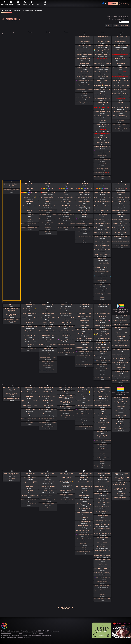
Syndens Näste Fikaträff (66, 388)
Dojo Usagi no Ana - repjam (12, 399)
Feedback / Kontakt (38, 635)
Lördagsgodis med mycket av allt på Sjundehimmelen (102, 272)
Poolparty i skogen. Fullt (102, 511)
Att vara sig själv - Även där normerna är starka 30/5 (102, 507)
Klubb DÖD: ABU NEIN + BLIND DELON (84, 526)
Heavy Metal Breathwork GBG (121, 210)
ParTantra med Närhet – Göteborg (102, 59)
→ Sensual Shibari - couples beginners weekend (121, 184)
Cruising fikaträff (102, 489)
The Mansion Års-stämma (102, 405)
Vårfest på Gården (102, 81)
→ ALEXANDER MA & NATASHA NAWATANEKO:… (121, 484)
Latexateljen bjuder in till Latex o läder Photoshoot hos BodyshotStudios (121, 219)
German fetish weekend (48, 309)
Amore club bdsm (102, 542)
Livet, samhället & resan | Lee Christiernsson (84, 486)
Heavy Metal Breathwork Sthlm (66, 331)
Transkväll (48, 201)
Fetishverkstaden (121, 63)
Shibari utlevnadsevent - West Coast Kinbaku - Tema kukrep (102, 72)
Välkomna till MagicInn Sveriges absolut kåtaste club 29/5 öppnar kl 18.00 (84, 539)
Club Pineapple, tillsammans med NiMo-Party (102, 285)
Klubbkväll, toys (84, 343)
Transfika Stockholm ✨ (30, 197)
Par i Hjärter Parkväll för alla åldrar (84, 98)
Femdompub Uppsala (84, 201)
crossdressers (55, 631)
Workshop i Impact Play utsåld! (102, 206)
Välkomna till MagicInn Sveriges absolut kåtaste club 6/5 (48, 219)
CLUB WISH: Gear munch (48, 327)
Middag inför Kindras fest (102, 524)
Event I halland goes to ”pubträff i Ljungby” (102, 90)
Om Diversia (24, 635)
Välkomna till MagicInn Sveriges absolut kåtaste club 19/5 (30, 418)
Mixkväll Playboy (102, 259)
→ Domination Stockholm (102, 41)
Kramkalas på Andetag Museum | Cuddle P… (66, 490)
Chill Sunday (121, 120)
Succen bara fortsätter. (102, 168)
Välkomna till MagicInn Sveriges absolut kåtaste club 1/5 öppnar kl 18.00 (84, 89)
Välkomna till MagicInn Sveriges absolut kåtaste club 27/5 (48, 499)
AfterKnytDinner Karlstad (84, 59)
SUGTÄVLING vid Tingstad (121, 245)
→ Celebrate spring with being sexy (121, 54)
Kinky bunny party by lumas (102, 586)
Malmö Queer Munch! (48, 340)
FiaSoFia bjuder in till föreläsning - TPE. (102, 423)
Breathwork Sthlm (30, 410)
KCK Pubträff (84, 517)
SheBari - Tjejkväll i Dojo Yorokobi (102, 219)
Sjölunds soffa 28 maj (66, 485)
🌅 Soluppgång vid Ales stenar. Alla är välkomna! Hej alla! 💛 (102, 50)
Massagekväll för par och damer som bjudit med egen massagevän (66, 223)
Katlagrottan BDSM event (102, 551)
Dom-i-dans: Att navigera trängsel (102, 529)
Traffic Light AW (84, 543)
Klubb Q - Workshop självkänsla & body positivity (30, 482)
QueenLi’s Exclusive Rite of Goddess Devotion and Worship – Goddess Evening (102, 250)
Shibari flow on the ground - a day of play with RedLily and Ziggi (102, 63)
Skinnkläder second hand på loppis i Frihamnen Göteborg (102, 68)
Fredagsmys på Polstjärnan (84, 68)
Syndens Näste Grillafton (102, 347)
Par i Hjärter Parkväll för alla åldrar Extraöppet (48, 370)
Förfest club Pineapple (84, 232)
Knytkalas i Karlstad (48, 322)
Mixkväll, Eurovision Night (102, 369)
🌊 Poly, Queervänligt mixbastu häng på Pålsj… (66, 396)
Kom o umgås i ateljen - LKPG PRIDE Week (12, 388)
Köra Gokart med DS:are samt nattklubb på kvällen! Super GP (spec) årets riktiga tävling (102, 520)
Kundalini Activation (121, 232)
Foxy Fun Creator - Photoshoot (30, 504)
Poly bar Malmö (30, 331)
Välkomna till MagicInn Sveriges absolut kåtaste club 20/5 (48, 423)
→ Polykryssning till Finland (102, 313)
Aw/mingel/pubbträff (84, 41)
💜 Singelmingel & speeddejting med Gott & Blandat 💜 (66, 340)
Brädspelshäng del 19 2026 (121, 81)
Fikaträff (121, 103)
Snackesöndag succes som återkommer (121, 125)
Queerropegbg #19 (84, 500)
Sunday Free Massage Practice (121, 363)
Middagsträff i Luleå (48, 335)
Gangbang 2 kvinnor (48, 366)
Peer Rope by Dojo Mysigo (84, 330)
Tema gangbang (30, 423)
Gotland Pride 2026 (48, 305)
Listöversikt (17, 10)
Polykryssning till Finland (84, 313)
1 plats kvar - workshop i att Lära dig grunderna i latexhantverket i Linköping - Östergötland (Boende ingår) (102, 325)
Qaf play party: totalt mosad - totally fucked (102, 356)
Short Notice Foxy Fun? (121, 129)
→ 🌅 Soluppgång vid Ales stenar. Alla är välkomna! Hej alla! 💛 (121, 46)
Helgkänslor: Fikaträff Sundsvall (102, 338)
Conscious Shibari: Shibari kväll (102, 223)
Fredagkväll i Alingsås (84, 508)
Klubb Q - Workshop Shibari (66, 197)
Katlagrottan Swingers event (102, 160)
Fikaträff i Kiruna (121, 98)
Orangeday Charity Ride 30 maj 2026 (102, 486)
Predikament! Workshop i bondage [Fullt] (121, 228)
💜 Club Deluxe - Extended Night (84, 81)
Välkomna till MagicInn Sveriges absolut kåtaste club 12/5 (30, 349)
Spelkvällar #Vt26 (48, 401)
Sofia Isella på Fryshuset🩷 (102, 321)
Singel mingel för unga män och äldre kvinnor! (102, 232)
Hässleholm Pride (102, 396)
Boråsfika (12, 305)
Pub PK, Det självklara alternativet (12, 309)
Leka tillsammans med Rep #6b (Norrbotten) (102, 201)
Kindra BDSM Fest (102, 546)
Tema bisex (84, 360)
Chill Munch (121, 420)
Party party (84, 418)
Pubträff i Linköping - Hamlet (84, 76)
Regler (30, 635)
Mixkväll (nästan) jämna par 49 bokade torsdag (84, 102)
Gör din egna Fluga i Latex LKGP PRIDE (48, 396)
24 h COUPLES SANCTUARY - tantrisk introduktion (102, 502)
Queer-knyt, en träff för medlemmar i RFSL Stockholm (102, 401)
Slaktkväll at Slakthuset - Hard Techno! (102, 147)
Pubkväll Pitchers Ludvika (30, 318)
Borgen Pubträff (66, 210)
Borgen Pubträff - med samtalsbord (66, 402)
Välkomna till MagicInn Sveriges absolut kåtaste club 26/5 (30, 499)
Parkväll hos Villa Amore (102, 457)
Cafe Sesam (30, 201)
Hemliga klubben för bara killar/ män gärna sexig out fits (30, 228)
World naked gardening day (102, 54)
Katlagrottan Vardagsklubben (84, 85)
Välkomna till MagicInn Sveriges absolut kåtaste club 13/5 (48, 357)
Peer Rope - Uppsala (121, 215)
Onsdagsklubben (48, 349)
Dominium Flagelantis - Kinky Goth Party (102, 112)
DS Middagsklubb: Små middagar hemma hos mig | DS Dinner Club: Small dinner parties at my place (102, 46)
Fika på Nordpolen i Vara (121, 498)
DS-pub (84, 396)
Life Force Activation (121, 415)
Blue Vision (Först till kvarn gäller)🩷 (121, 380)
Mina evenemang (28, 10)
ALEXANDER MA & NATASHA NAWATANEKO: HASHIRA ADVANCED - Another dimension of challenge (102, 494)
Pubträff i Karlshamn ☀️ (66, 481)
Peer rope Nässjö (102, 410)
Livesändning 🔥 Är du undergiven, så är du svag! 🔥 (102, 85)
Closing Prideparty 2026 (102, 498)
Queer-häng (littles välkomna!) (121, 350)
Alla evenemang (7, 11)
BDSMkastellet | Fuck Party (102, 98)
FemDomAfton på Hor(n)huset (30, 392)
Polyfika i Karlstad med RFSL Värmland (30, 313)
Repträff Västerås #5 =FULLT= (121, 94)
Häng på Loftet (102, 215)
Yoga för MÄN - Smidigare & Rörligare (48, 206)
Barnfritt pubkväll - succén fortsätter (121, 241)
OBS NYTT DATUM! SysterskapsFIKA (121, 68)
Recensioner (39, 10)
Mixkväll (102, 297)
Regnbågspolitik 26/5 (30, 478)
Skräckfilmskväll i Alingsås (102, 241)
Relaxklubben (48, 227)
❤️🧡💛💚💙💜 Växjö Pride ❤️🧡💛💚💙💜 (30, 193)
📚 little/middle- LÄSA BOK (48, 193)
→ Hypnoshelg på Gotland (102, 478)
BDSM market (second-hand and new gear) (84, 50)
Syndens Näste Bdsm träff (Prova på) (102, 555)
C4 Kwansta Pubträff (84, 210)
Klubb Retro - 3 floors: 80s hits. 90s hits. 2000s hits (102, 568)
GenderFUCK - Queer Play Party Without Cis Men (84, 405)
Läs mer (41, 633)
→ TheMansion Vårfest (102, 37)
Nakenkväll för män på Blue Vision (66, 215)
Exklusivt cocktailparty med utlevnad (102, 107)
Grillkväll (84, 491)
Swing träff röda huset (102, 164)
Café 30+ (66, 193)
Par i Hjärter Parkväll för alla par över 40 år (66, 227)
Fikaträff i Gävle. (30, 215)
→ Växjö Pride (48, 184)
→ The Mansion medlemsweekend (102, 388)
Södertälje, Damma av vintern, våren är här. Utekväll (102, 116)
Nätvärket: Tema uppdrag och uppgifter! (102, 94)
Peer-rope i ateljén (84, 495)
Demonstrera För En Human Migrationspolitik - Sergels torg (121, 223)
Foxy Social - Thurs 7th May (66, 219)
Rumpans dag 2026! (66, 313)
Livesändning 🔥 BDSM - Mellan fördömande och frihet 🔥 (102, 343)
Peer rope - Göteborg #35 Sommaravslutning (121, 358)
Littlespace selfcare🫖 (121, 59)
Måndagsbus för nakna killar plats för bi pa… (12, 190)
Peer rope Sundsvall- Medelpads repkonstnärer (30, 327)
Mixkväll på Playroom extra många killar (84, 206)
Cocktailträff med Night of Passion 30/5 (102, 533)
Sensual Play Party (66, 201)
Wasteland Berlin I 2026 (121, 428)
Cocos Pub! (102, 120)
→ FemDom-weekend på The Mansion (102, 482)
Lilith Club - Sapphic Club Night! (84, 530)
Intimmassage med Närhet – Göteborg (121, 72)
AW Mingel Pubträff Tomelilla (84, 197)
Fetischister (46, 631)
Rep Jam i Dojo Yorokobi (121, 90)
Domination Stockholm (84, 46)
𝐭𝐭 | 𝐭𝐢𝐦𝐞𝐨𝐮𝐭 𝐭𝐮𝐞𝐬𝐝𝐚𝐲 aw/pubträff (30, 401)
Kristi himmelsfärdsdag (66, 348)
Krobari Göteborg (48, 405)
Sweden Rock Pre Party (102, 125)
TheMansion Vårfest (84, 37)
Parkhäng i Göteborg (102, 352)
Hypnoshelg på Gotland (84, 478)
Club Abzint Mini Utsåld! (102, 263)
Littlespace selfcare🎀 (121, 188)
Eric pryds (84, 215)
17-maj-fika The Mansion (121, 372)
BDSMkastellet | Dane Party (102, 237)
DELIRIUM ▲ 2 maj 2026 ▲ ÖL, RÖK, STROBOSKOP (102, 138)
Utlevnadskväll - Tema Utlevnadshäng (48, 331)
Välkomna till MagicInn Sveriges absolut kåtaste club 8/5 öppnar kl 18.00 (84, 223)
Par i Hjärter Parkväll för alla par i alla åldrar (84, 236)
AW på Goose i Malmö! (84, 316)
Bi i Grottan (102, 316)
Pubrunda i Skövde (102, 432)
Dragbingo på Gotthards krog (30, 495)
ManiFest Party (102, 564)
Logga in (113, 3)
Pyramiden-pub (30, 340)
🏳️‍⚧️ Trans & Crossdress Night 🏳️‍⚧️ (102, 276)
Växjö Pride (30, 188)
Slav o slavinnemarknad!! (102, 254)
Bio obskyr (12, 479)
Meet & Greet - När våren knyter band (66, 318)
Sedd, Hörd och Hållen (102, 330)
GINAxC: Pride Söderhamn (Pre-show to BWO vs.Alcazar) (102, 573)
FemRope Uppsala (66, 335)
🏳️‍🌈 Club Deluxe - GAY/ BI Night (102, 360)
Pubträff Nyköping (84, 321)
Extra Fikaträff (66, 206)
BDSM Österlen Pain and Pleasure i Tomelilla (102, 228)
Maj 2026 (11, 19)
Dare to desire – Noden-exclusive (48, 344)
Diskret (14, 637)
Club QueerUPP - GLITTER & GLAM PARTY (102, 267)
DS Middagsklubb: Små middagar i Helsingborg (102, 392)
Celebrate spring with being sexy (102, 134)
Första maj (84, 94)
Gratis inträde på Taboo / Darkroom (48, 210)
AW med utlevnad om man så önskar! (84, 513)
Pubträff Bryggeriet (102, 103)
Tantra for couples (102, 516)
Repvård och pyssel (84, 193)
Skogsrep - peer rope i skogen (121, 345)
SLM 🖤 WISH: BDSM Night (121, 116)
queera (20, 633)
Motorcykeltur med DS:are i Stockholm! (121, 76)
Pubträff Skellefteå (84, 63)
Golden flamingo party (84, 334)
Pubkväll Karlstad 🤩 (84, 392)
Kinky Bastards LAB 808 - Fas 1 (84, 347)
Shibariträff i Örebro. (30, 335)
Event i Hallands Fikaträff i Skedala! (12, 185)
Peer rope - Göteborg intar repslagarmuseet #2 (121, 341)
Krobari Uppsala (102, 418)
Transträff (30, 491)
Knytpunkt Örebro (66, 322)
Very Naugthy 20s (102, 436)
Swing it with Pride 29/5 (84, 522)
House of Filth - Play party (48, 486)
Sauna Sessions (121, 424)
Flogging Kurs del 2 (102, 76)
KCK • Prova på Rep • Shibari (121, 85)
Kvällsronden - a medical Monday (12, 315)
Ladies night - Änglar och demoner (102, 560)
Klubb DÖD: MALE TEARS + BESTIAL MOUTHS (48, 410)
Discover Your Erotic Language (84, 72)
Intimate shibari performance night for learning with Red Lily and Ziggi (66, 327)
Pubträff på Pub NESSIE (48, 318)
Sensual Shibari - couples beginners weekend (102, 193)
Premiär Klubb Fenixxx (102, 142)
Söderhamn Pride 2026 (48, 473)
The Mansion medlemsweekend (84, 388)
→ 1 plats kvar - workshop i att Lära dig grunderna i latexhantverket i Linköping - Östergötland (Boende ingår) (121, 328)
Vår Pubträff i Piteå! (102, 538)
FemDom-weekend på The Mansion (84, 482)
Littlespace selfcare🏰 (121, 332)
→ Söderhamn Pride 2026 (66, 473)
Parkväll (84, 240)
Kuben (30, 219)
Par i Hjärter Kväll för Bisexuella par (66, 417)
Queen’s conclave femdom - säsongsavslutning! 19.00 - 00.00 (102, 245)
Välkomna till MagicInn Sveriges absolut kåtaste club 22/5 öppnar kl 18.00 (84, 414)
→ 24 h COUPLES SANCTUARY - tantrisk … (121, 489)
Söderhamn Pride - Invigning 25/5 (12, 474)
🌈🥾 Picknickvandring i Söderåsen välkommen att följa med (102, 334)
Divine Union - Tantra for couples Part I (102, 414)
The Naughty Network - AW (84, 54)
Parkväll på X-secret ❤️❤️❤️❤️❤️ (102, 172)
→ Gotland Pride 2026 (66, 305)
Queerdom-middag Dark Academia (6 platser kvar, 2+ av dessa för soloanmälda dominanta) (121, 376)
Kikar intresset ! (102, 129)
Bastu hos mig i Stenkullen (84, 338)
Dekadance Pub (84, 325)
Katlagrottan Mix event (102, 449)
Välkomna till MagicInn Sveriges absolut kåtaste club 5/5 (30, 223)
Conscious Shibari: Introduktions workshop (102, 210)
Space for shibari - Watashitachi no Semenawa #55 (121, 201)
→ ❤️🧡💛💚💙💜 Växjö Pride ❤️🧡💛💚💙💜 (48, 188)
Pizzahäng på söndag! (121, 112)
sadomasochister (6, 633)
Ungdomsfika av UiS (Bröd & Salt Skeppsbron (48, 197)
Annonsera (48, 635)
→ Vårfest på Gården (121, 50)
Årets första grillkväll (48, 313)
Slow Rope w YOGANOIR (121, 402)
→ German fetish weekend (66, 309)
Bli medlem (124, 3)
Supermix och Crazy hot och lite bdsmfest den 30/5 (102, 590)
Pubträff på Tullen (48, 392)
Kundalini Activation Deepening (12, 394)
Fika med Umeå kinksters (30, 206)
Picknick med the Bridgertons (121, 197)
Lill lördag (48, 232)
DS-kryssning (102, 427)
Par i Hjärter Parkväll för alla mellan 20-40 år (66, 353)
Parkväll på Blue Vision (102, 155)
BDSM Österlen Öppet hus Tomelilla (121, 107)
